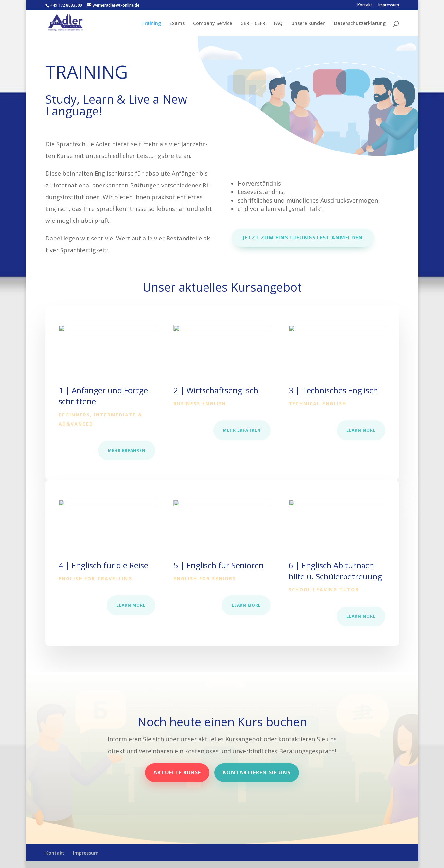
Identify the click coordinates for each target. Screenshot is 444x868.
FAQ (278, 24)
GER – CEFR (253, 24)
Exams (177, 24)
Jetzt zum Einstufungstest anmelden (303, 237)
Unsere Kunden (308, 24)
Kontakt (365, 5)
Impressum (389, 5)
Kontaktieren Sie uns (257, 772)
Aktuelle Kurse (177, 772)
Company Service (213, 24)
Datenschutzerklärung (360, 24)
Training (151, 24)
